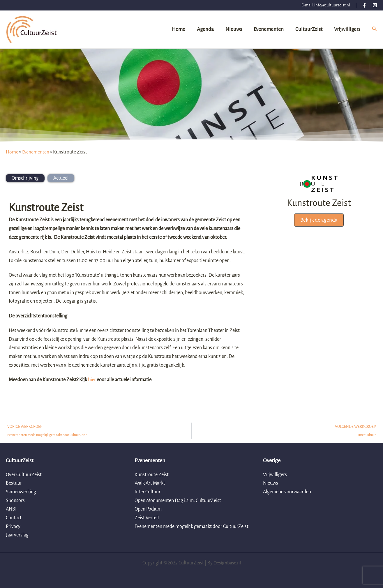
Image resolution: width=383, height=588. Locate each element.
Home (12, 152)
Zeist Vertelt (147, 518)
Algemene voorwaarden (287, 492)
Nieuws (271, 483)
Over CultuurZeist (24, 475)
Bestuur (14, 483)
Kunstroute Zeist (152, 475)
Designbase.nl (227, 563)
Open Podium (148, 509)
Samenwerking (21, 492)
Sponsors (15, 501)
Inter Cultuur (148, 492)
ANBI (11, 509)
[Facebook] (364, 5)
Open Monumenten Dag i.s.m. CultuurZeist (178, 501)
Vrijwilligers (275, 475)
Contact (14, 518)
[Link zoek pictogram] (375, 30)
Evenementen (36, 152)
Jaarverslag (17, 535)
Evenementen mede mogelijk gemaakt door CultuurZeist (191, 527)
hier (92, 380)
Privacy (13, 527)
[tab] (25, 178)
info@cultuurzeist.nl (332, 5)
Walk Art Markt (150, 483)
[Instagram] (375, 5)
